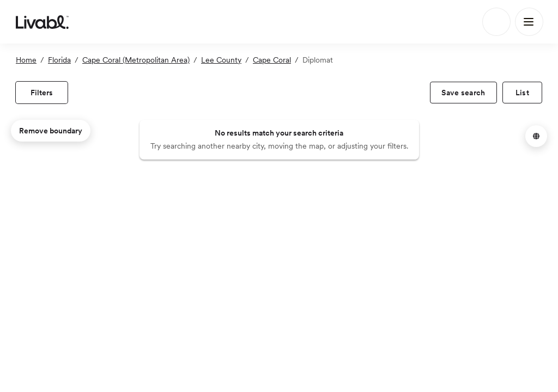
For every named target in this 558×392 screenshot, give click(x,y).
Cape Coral (272, 60)
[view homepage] (42, 22)
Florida (59, 60)
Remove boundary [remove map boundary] (51, 131)
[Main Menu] (529, 22)
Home (26, 60)
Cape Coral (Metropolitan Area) (136, 60)
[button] (536, 136)
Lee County (221, 60)
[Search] (496, 22)
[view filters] (42, 93)
